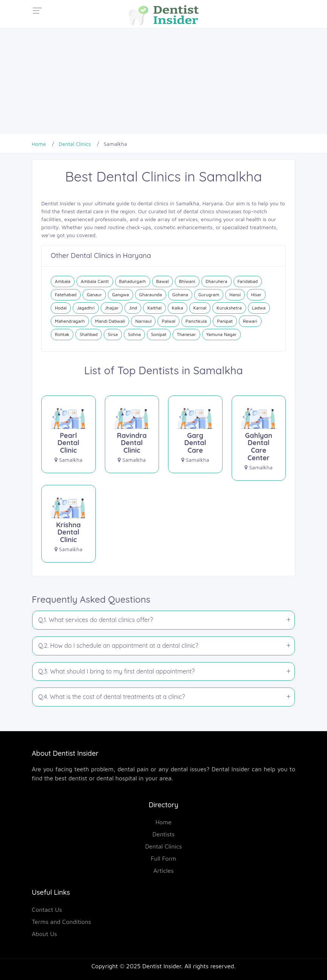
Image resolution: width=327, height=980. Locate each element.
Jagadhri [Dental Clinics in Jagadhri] (86, 308)
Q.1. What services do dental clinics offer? (96, 620)
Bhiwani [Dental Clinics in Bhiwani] (187, 281)
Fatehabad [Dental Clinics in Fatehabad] (66, 295)
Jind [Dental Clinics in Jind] (133, 308)
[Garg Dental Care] (195, 434)
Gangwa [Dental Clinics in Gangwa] (121, 295)
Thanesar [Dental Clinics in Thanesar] (186, 334)
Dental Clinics (163, 846)
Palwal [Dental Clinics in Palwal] (168, 321)
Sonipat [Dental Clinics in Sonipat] (159, 334)
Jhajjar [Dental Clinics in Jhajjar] (112, 308)
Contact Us (47, 910)
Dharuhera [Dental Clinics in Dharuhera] (216, 281)
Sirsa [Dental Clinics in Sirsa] (113, 334)
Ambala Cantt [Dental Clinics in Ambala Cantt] (95, 281)
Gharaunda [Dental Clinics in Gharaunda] (151, 295)
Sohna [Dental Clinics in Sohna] (134, 334)
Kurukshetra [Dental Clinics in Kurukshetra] (229, 308)
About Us (44, 934)
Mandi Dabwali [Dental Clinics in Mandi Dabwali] (110, 321)
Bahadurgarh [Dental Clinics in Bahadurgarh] (133, 281)
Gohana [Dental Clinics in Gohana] (180, 295)
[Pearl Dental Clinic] (69, 434)
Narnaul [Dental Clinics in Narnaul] (143, 321)
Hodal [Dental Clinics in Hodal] (61, 308)
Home (164, 822)
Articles (163, 871)
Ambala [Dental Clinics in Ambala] (63, 281)
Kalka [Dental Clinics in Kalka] (178, 308)
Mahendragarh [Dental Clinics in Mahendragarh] (70, 321)
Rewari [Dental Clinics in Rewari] (250, 321)
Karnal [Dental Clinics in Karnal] (200, 308)
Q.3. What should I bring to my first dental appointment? (116, 671)
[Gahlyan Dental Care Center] (259, 437)
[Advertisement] (163, 81)
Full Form (163, 858)
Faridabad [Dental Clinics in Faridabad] (248, 281)
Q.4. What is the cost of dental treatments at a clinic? (112, 697)
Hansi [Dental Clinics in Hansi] (235, 295)
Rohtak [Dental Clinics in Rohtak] (62, 334)
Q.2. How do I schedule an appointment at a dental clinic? (118, 646)
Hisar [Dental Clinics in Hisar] (256, 295)
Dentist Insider (162, 966)
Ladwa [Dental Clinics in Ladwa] (259, 308)
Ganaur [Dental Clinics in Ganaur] (94, 295)
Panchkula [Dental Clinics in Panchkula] (196, 321)
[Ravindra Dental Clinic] (132, 434)
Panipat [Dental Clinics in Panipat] (225, 321)
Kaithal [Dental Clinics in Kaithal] (154, 308)
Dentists (164, 834)
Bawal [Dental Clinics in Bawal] (163, 281)
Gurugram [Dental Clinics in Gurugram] (209, 295)
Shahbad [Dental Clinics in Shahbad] (88, 334)
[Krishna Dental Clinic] (69, 523)
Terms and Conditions (62, 922)
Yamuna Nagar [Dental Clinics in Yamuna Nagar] (221, 334)
